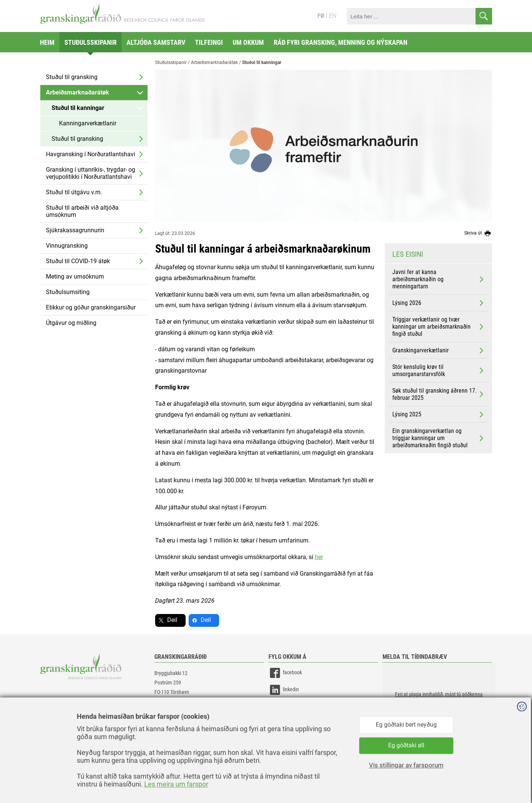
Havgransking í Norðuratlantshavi (91, 154)
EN (333, 16)
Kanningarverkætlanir (88, 123)
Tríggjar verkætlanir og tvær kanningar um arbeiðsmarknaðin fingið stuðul (439, 327)
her (319, 557)
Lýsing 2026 (439, 303)
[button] (439, 700)
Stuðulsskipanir (91, 42)
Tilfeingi (209, 42)
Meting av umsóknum (75, 277)
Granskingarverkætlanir (439, 350)
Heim (47, 42)
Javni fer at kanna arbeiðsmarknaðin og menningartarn (439, 279)
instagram (286, 707)
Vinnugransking (67, 246)
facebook (285, 673)
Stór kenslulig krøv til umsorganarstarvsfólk (439, 370)
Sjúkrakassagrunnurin (75, 230)
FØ (321, 16)
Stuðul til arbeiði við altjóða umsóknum (82, 211)
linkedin (284, 690)
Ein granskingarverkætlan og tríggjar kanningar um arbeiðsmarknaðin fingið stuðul (439, 438)
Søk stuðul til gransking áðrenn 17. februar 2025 (439, 394)
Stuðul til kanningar (78, 108)
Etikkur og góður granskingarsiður (91, 307)
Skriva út (478, 233)
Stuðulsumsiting (68, 292)
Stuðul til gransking (72, 77)
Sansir (486, 781)
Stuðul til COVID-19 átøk (78, 261)
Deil (172, 620)
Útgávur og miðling (71, 323)
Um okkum (248, 42)
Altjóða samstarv (156, 42)
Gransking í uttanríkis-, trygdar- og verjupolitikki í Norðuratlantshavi (91, 173)
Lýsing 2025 (439, 414)
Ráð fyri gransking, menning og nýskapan (341, 42)
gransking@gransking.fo (180, 714)
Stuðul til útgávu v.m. (74, 192)
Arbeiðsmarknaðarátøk (78, 92)
